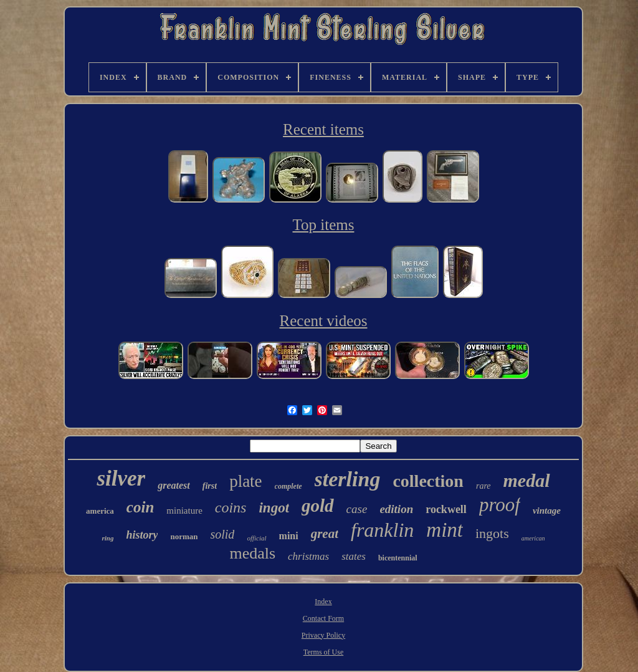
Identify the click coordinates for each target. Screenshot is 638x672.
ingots (492, 533)
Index (323, 602)
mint (445, 530)
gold (318, 506)
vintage (547, 511)
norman (184, 536)
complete (288, 486)
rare (483, 486)
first (210, 486)
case (357, 509)
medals (252, 553)
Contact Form (323, 618)
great (325, 534)
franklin (382, 530)
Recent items (323, 129)
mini (289, 536)
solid (222, 534)
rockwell (446, 509)
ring (107, 538)
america (100, 511)
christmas (308, 556)
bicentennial (398, 558)
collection (428, 481)
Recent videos (324, 321)
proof (500, 505)
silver (121, 478)
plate (245, 481)
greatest (174, 485)
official (256, 538)
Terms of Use (323, 652)
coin (140, 507)
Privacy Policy (323, 635)
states (354, 556)
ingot (274, 508)
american (533, 538)
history (142, 535)
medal (527, 480)
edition (396, 509)
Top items (324, 225)
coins (231, 507)
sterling (348, 479)
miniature (184, 511)
